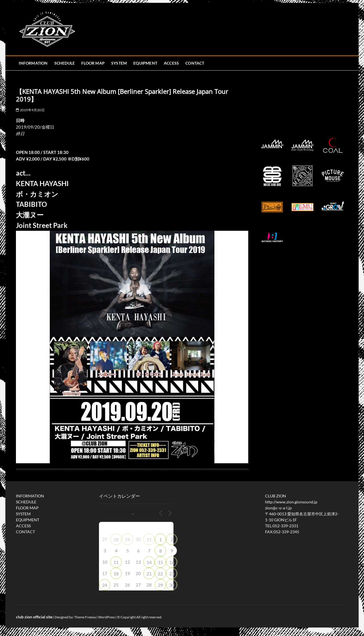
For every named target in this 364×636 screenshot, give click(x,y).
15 (160, 562)
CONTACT (195, 63)
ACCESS (171, 63)
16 (172, 562)
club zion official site (34, 617)
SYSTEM (119, 63)
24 (105, 585)
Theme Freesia (85, 617)
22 (160, 574)
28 (116, 539)
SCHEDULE (65, 63)
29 (127, 539)
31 (149, 539)
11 (116, 562)
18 (116, 574)
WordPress (106, 617)
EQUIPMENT (145, 63)
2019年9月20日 (30, 110)
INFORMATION (33, 63)
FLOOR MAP (93, 63)
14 (149, 562)
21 (149, 574)
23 (172, 574)
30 (172, 585)
